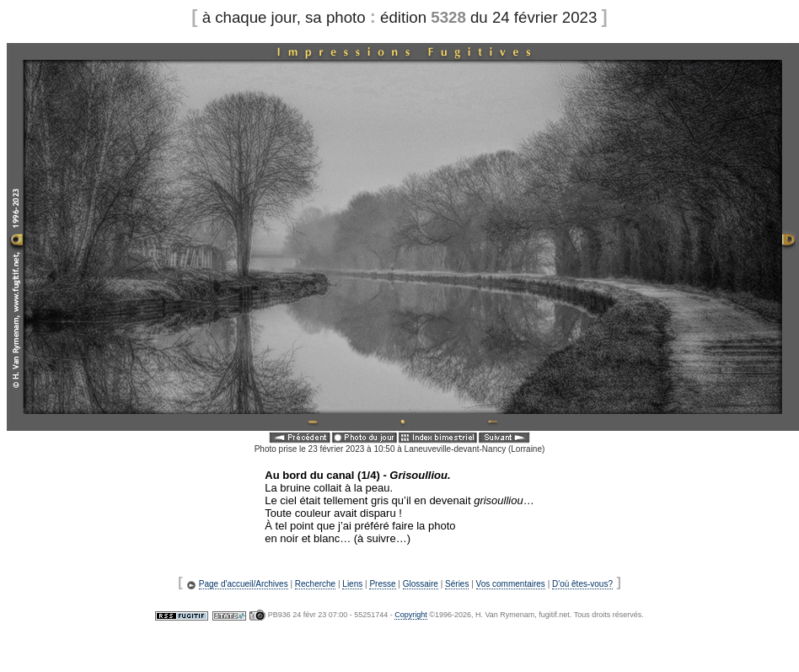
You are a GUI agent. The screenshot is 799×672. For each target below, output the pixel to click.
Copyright (411, 615)
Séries (457, 584)
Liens (352, 584)
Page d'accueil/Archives (244, 584)
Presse (382, 584)
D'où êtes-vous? (582, 584)
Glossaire (421, 584)
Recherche (315, 584)
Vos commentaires (511, 584)
